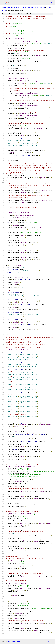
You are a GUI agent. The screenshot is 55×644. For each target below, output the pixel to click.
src (49, 8)
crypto (4, 10)
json (52, 641)
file (34, 14)
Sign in (52, 3)
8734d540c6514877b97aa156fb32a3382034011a (29, 8)
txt (48, 641)
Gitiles (10, 641)
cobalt (4, 8)
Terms (18, 641)
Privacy (14, 641)
